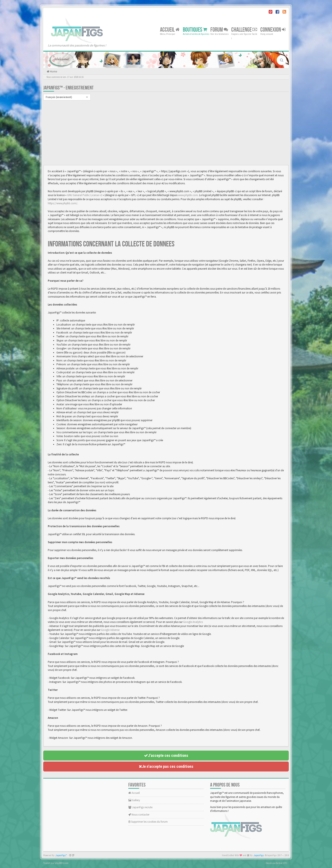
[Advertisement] (166, 133)
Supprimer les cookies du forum (148, 822)
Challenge (244, 30)
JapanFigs (259, 855)
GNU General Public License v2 (85, 195)
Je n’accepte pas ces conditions (166, 766)
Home (53, 71)
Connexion (273, 30)
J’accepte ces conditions (166, 755)
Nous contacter (139, 815)
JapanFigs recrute (140, 807)
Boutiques (195, 30)
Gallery (134, 800)
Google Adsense (110, 630)
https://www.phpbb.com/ (63, 203)
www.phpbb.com (188, 195)
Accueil (170, 30)
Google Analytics (193, 622)
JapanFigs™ (61, 855)
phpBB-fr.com (62, 863)
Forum (219, 30)
